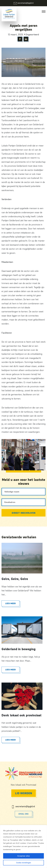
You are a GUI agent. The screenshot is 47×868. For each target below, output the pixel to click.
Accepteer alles (24, 856)
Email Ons (23, 814)
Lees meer (10, 603)
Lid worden (24, 793)
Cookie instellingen (24, 863)
